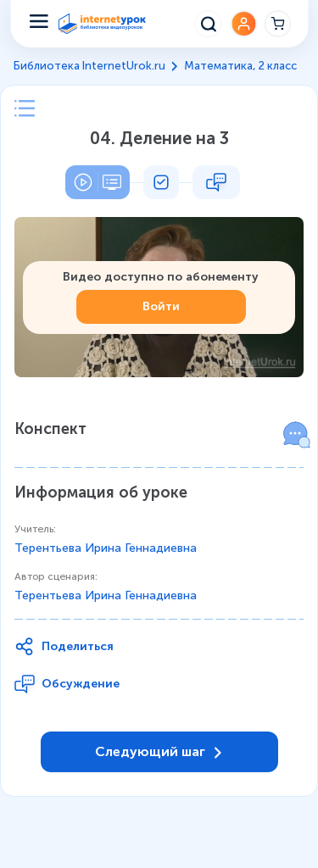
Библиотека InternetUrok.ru (89, 66)
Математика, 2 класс (240, 66)
